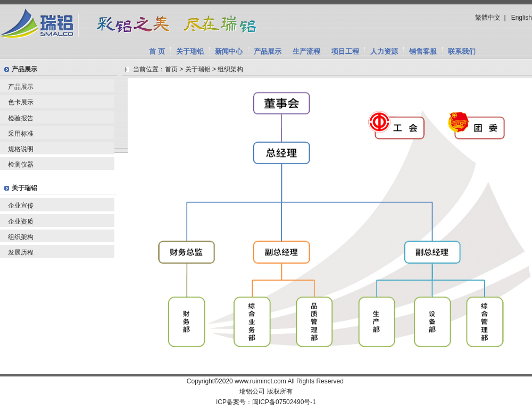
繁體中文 (488, 18)
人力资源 (384, 51)
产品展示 (268, 51)
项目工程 (345, 51)
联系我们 (462, 51)
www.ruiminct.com (260, 381)
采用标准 (21, 134)
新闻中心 (229, 51)
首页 (171, 69)
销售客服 (423, 51)
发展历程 (21, 252)
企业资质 (21, 222)
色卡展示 (21, 102)
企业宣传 (21, 206)
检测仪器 (21, 165)
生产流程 (306, 51)
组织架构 (21, 237)
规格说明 (21, 149)
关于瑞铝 (190, 51)
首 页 (157, 51)
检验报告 (21, 118)
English (522, 18)
